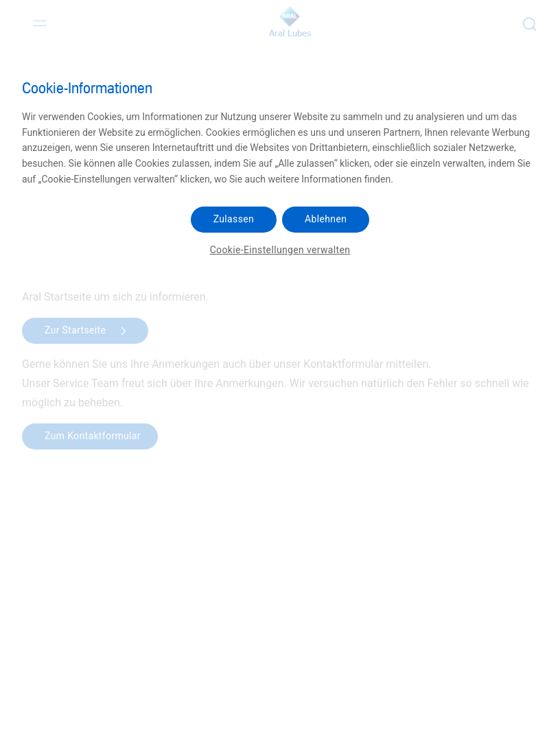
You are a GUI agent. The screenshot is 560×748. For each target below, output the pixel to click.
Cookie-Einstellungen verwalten (280, 250)
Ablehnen (326, 219)
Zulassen (234, 219)
